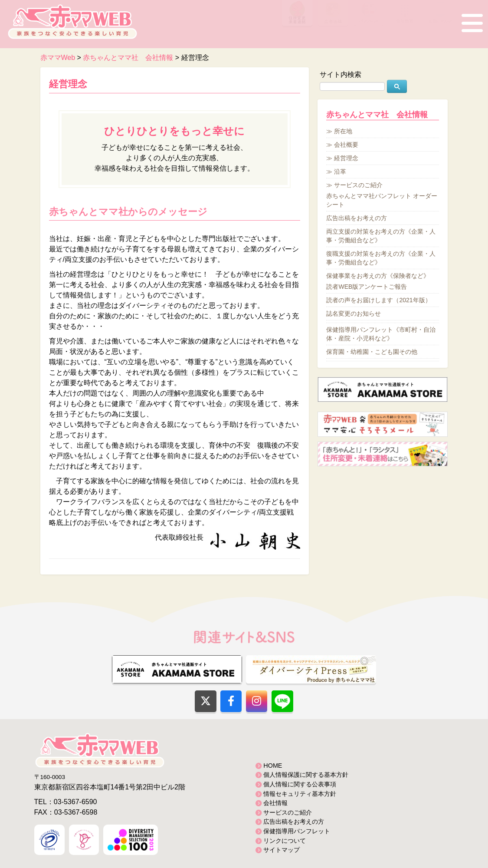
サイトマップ (282, 850)
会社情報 (275, 803)
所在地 (343, 131)
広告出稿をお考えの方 (357, 218)
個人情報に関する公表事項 (300, 784)
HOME (273, 766)
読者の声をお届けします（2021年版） (378, 300)
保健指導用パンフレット (297, 831)
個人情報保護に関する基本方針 (306, 775)
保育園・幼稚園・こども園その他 (372, 352)
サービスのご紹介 (358, 185)
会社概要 (346, 145)
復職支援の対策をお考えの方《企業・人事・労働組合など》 (381, 258)
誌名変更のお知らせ (354, 314)
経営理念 (68, 84)
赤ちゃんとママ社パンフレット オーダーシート (382, 200)
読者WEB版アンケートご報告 (367, 287)
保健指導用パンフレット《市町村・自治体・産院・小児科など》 (381, 334)
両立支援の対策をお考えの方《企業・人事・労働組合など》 (381, 236)
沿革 (340, 172)
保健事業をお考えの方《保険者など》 (378, 276)
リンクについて (285, 841)
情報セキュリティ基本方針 (300, 794)
